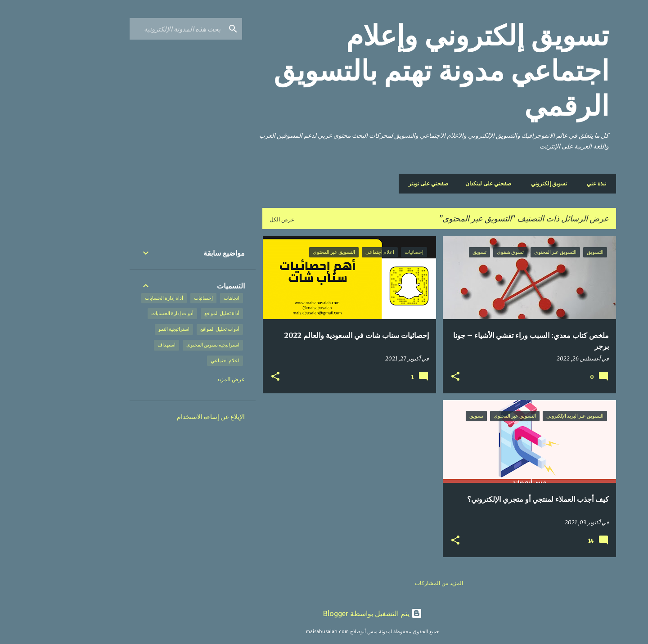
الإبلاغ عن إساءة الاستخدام (162, 417)
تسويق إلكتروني (503, 183)
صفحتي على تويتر (382, 183)
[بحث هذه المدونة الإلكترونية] (128, 29)
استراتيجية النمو (125, 329)
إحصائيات (155, 298)
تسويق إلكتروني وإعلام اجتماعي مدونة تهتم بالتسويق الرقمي (393, 71)
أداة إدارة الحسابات (115, 298)
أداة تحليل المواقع (173, 313)
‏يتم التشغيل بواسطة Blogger (324, 613)
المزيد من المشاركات (390, 583)
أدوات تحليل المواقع (171, 329)
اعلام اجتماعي (176, 360)
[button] (407, 377)
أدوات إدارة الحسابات (124, 313)
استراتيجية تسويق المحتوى (164, 345)
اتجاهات (183, 298)
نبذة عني (548, 183)
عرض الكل (233, 219)
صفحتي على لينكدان (442, 183)
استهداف (118, 345)
